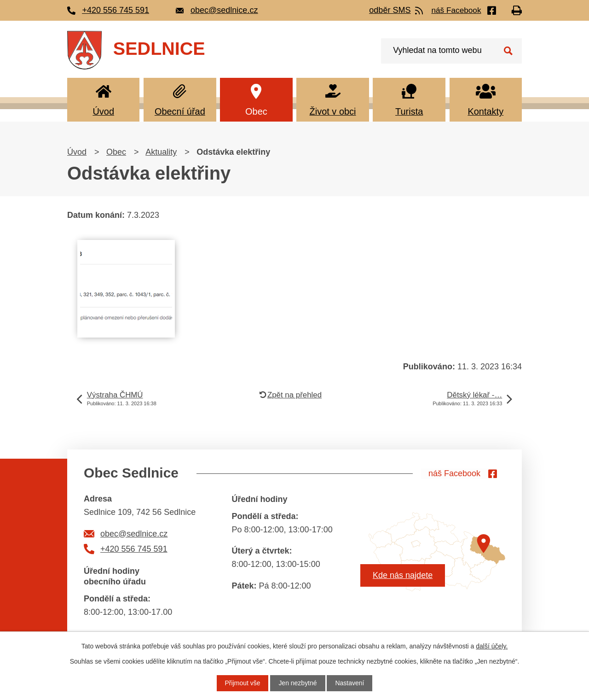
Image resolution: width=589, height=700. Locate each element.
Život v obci (333, 111)
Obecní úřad (180, 111)
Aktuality (161, 152)
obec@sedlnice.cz (134, 534)
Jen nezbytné (297, 683)
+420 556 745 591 (134, 549)
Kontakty (485, 111)
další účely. (492, 646)
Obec (256, 111)
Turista (409, 111)
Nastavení (350, 683)
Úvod (103, 111)
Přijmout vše (242, 683)
